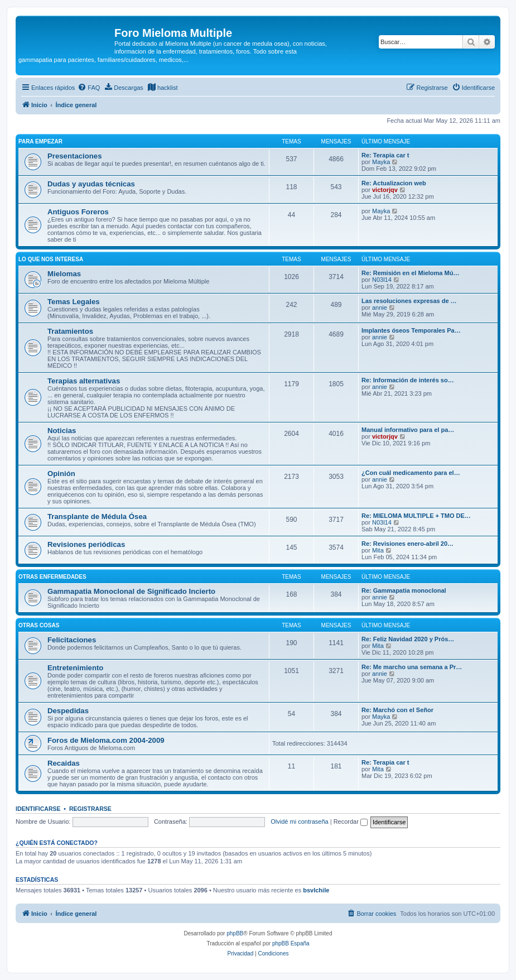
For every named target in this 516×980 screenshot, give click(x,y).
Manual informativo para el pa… (408, 430)
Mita (378, 550)
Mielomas (64, 274)
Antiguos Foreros (78, 212)
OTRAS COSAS (39, 625)
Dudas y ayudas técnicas (91, 184)
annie (380, 308)
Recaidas (64, 763)
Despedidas (68, 711)
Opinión (61, 474)
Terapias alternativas (84, 381)
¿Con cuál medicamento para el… (411, 473)
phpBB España (291, 943)
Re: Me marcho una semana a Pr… (412, 667)
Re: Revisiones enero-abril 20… (408, 544)
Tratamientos (70, 331)
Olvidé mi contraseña (299, 822)
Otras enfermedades (52, 577)
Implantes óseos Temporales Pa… (411, 330)
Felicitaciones (72, 640)
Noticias (62, 431)
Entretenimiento (75, 668)
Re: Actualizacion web (394, 183)
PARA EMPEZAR (40, 141)
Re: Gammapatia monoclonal (404, 590)
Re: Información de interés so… (408, 380)
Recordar (351, 822)
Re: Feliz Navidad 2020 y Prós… (408, 639)
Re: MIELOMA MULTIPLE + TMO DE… (416, 516)
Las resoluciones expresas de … (409, 301)
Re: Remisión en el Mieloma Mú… (410, 273)
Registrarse (90, 809)
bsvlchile (316, 890)
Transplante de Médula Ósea (97, 517)
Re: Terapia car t (385, 155)
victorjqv (385, 190)
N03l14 (382, 280)
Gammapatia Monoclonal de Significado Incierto (131, 591)
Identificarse (38, 809)
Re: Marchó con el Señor (397, 710)
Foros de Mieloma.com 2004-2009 (106, 740)
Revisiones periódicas (86, 544)
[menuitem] (89, 88)
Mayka (381, 162)
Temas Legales (74, 302)
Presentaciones (75, 156)
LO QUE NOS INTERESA (51, 259)
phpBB (235, 933)
